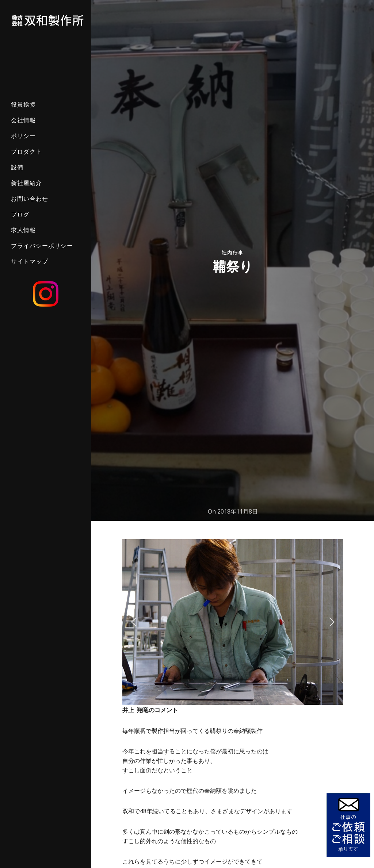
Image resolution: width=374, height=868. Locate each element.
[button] (134, 622)
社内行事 (233, 252)
